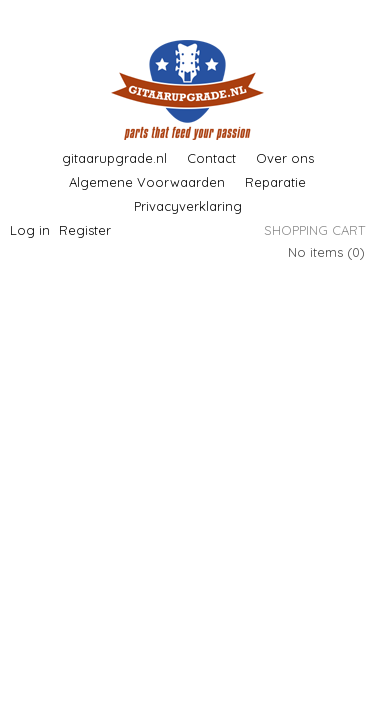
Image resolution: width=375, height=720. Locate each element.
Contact (211, 158)
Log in (30, 230)
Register (85, 230)
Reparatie (275, 182)
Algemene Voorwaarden (147, 182)
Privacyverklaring (188, 206)
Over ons (285, 158)
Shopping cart (314, 230)
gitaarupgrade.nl (114, 158)
